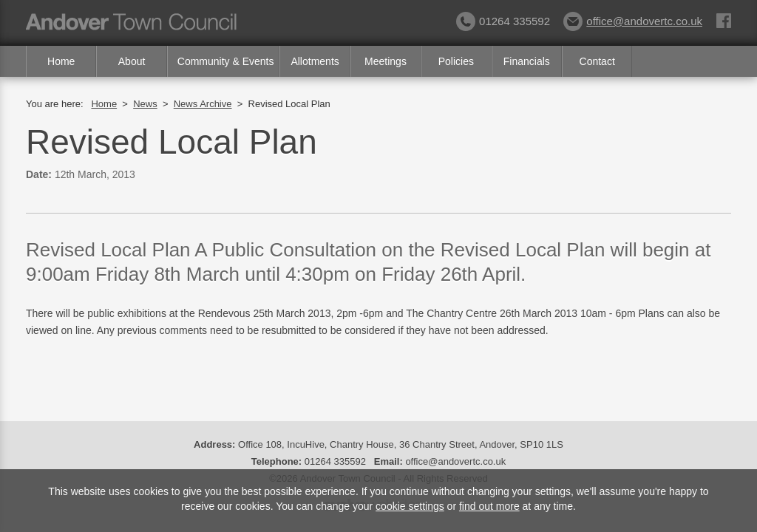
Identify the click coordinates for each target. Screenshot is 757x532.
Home (61, 61)
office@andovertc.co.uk (633, 21)
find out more (489, 506)
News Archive (203, 104)
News (145, 104)
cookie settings (410, 506)
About (132, 61)
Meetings (386, 61)
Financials (527, 61)
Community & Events (226, 61)
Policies (456, 61)
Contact (597, 61)
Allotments (315, 61)
